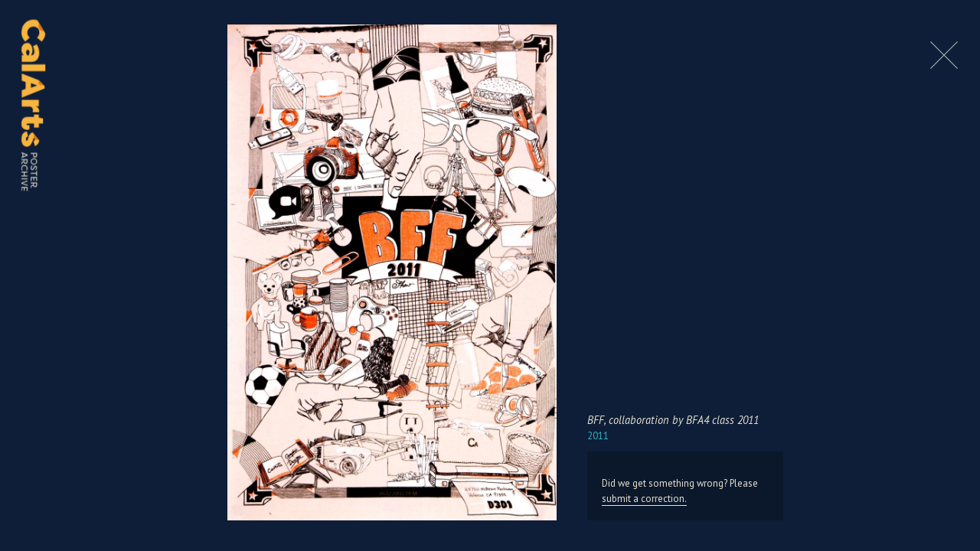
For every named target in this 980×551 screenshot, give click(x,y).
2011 (598, 436)
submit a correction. (644, 499)
